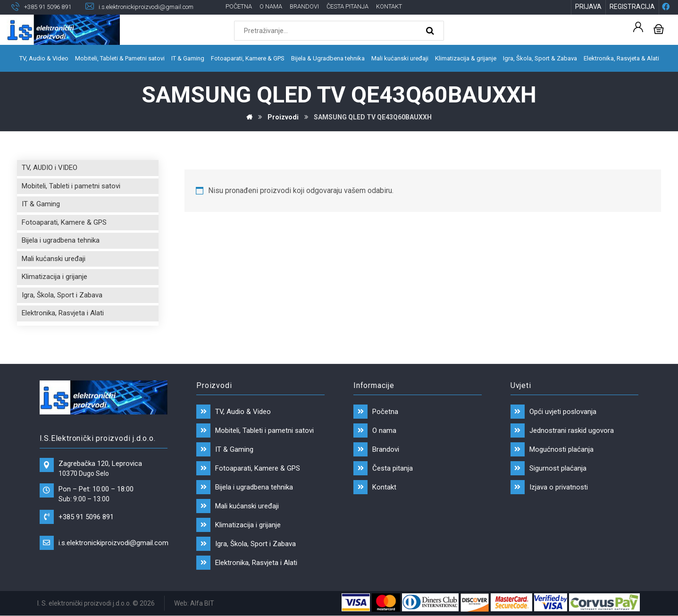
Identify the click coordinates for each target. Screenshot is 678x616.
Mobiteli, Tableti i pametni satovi (71, 186)
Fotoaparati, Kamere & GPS (64, 223)
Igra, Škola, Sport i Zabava (62, 295)
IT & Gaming (41, 204)
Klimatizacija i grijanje (54, 277)
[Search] (431, 31)
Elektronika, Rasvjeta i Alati (63, 313)
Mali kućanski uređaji (54, 259)
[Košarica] (659, 29)
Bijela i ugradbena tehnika (61, 241)
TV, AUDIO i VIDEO (50, 168)
